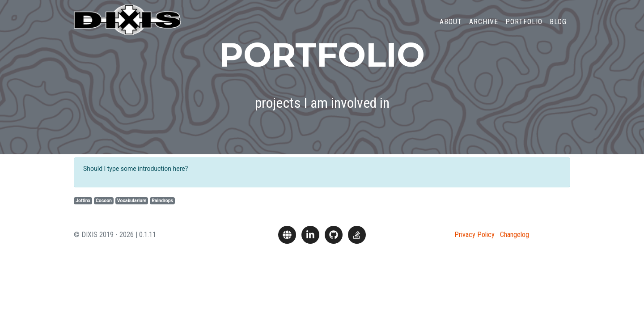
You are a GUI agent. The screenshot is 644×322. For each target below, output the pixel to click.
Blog (558, 28)
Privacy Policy (475, 235)
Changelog (515, 235)
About (451, 28)
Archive (484, 28)
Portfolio (524, 28)
